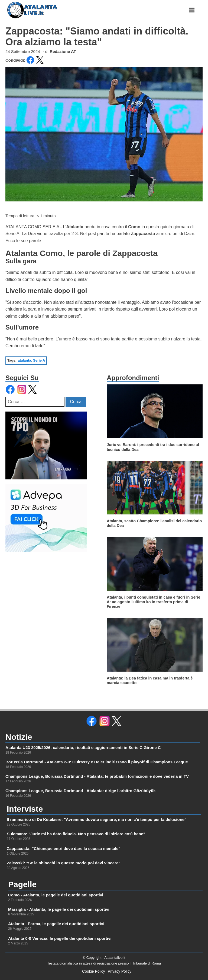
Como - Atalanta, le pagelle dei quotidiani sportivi (56, 895)
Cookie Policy (94, 971)
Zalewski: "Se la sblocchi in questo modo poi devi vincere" (64, 863)
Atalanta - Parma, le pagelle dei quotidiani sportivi (56, 924)
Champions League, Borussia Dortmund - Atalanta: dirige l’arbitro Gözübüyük (81, 791)
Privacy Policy (120, 971)
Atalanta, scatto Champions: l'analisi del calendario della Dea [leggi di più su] (154, 523)
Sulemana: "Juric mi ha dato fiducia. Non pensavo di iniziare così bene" (76, 834)
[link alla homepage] (32, 10)
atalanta (25, 360)
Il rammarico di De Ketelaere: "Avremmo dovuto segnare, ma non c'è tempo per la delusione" (97, 819)
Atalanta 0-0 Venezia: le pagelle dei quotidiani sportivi (60, 938)
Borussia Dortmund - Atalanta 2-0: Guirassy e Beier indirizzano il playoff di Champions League (97, 762)
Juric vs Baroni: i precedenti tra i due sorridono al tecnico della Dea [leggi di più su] (153, 447)
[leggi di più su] (155, 411)
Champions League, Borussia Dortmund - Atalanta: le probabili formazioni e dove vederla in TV (97, 776)
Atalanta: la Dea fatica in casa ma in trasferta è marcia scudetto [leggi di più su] (150, 680)
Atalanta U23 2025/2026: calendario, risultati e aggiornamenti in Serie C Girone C (83, 747)
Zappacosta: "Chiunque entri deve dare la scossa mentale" (64, 848)
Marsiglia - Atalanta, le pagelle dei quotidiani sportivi (59, 909)
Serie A (39, 360)
